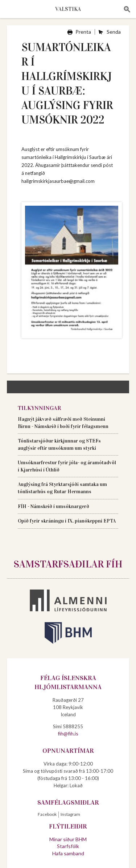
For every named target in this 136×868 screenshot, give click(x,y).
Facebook (47, 814)
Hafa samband (68, 853)
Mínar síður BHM (68, 839)
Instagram (70, 814)
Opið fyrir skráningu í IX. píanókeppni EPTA (67, 521)
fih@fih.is (68, 733)
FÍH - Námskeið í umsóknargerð (53, 506)
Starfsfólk (68, 846)
